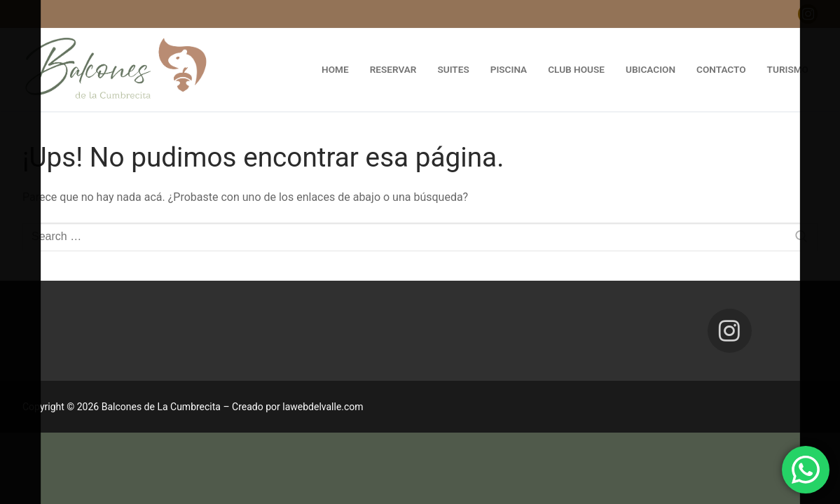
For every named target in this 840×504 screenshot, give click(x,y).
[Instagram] (808, 14)
